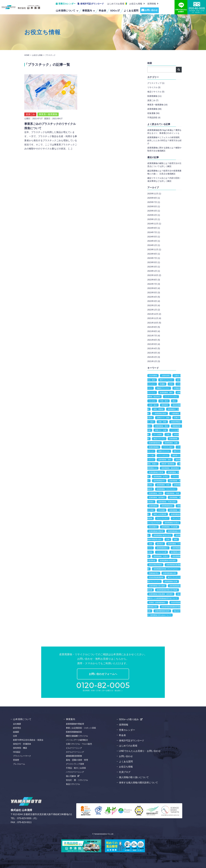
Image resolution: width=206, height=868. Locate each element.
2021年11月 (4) (154, 318)
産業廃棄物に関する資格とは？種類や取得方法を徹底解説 (164, 149)
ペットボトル (163, 456)
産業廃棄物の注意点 (172, 523)
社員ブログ (125, 772)
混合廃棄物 (153, 376)
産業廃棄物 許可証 (161, 477)
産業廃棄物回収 (167, 506)
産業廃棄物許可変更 (156, 472)
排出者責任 (153, 527)
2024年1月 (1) (154, 245)
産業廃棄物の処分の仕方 (162, 535)
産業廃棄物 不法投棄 (170, 527)
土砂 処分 (153, 405)
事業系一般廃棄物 (48, 108)
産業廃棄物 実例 (155, 493)
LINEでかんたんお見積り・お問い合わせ (140, 751)
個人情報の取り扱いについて (134, 777)
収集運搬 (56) (153, 113)
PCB (171, 384)
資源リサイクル (164, 451)
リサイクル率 (162, 552)
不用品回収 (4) (154, 118)
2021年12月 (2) (154, 314)
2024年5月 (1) (154, 237)
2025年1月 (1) (154, 219)
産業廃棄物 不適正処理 (167, 502)
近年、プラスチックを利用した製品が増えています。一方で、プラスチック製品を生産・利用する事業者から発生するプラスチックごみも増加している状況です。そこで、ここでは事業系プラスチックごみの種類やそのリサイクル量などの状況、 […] (51, 134)
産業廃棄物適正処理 (162, 611)
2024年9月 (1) (154, 228)
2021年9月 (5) (154, 327)
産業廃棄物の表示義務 (157, 586)
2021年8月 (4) (154, 331)
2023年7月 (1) (154, 258)
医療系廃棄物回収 (74, 732)
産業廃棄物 (153, 506)
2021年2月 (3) (154, 357)
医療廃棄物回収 (155, 443)
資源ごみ (30, 108)
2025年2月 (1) (154, 215)
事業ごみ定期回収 (160, 514)
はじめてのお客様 (116, 4)
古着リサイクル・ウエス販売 (79, 744)
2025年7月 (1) (154, 202)
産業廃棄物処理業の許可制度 (167, 590)
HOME (27, 55)
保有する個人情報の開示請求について (138, 783)
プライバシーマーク (22, 756)
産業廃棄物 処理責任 (157, 497)
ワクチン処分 (168, 447)
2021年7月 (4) (154, 336)
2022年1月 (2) (154, 310)
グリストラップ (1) (156, 83)
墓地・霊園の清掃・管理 (77, 760)
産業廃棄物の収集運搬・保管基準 (161, 594)
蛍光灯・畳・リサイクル (77, 780)
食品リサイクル (159, 439)
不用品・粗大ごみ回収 (76, 768)
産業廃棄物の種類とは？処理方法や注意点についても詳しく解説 (164, 165)
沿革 (15, 736)
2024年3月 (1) (154, 241)
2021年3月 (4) (154, 353)
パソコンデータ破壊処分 (77, 740)
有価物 (162, 384)
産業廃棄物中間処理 (156, 531)
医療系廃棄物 (154, 447)
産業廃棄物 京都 (173, 493)
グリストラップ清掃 (75, 764)
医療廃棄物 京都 (171, 443)
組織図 (16, 732)
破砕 (176, 539)
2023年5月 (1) (154, 262)
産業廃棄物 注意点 (161, 556)
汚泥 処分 (164, 401)
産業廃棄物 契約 (165, 460)
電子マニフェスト (166, 380)
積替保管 (165, 405)
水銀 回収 (162, 422)
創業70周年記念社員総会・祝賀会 (28, 740)
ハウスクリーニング (75, 772)
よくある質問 (126, 762)
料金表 (122, 735)
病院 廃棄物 (158, 409)
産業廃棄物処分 (162, 548)
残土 (174, 401)
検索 (179, 70)
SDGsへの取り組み (129, 719)
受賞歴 (16, 760)
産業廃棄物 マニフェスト (166, 489)
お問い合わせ (151, 10)
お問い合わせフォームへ (103, 674)
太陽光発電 (166, 376)
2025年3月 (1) (154, 211)
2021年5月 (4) (154, 344)
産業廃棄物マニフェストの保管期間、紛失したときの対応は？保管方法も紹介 (164, 140)
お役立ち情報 (136, 4)
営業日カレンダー (67, 4)
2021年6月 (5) (154, 340)
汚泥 (168, 435)
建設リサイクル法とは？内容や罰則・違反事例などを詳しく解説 (164, 180)
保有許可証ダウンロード (92, 4)
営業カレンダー (127, 730)
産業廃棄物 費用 (166, 392)
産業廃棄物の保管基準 (168, 560)
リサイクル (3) (154, 87)
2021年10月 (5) (154, 323)
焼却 (151, 544)
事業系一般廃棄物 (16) (157, 105)
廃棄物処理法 (154, 573)
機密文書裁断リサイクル (77, 736)
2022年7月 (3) (154, 284)
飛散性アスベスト (163, 388)
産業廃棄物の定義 (171, 581)
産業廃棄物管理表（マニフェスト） (166, 569)
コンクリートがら (171, 397)
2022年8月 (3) (154, 280)
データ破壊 (158, 435)
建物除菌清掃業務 (74, 756)
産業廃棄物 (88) (154, 109)
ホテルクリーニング (75, 752)
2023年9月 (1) (154, 254)
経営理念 (17, 728)
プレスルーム (19, 764)
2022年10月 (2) (154, 275)
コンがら (152, 401)
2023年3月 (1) (154, 267)
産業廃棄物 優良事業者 (170, 468)
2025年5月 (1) (154, 206)
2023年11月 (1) (154, 249)
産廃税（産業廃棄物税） (158, 602)
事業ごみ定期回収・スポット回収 (81, 728)
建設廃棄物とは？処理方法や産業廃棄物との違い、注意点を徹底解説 (164, 172)
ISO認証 (17, 752)
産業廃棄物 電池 (162, 426)
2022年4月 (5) (154, 297)
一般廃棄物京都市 (160, 413)
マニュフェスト (162, 518)
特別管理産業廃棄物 (156, 577)
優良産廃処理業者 (155, 565)
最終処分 (160, 544)
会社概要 (17, 724)
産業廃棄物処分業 (170, 573)
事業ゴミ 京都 (161, 430)
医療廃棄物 (173, 439)
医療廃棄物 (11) (154, 96)
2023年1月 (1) (154, 271)
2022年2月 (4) (154, 305)
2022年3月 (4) (154, 301)
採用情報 (124, 725)
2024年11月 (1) (154, 224)
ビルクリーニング (74, 748)
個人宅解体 (71, 776)
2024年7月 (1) (154, 232)
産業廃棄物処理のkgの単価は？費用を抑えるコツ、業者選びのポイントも (164, 132)
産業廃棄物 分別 (163, 485)
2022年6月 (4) (154, 288)
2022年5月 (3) (154, 293)
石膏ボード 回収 (163, 418)
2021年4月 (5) (154, 348)
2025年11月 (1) (154, 194)
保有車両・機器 (20, 748)
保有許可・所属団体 (22, 744)
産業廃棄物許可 (159, 481)
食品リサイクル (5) (156, 92)
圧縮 (168, 539)
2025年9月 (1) (154, 198)
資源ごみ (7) (153, 100)
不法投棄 (162, 510)
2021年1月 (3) (154, 361)
